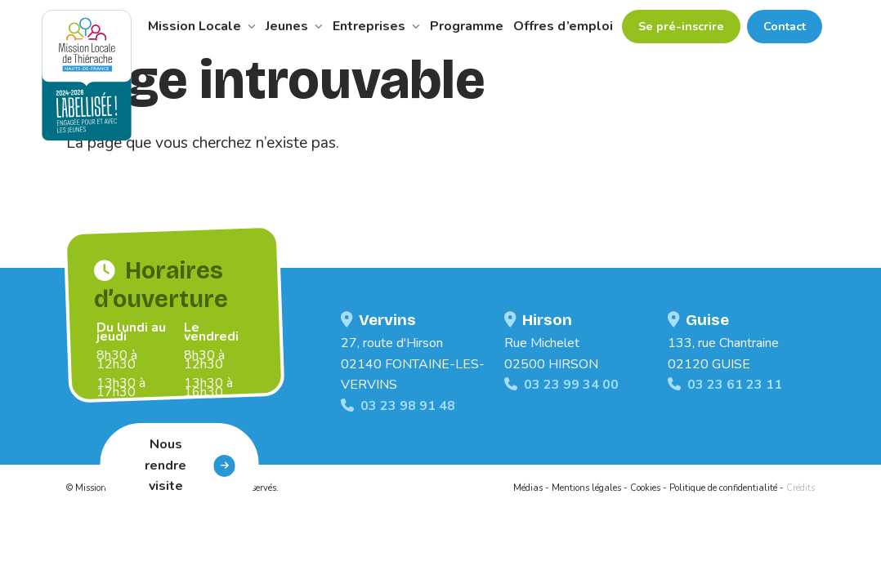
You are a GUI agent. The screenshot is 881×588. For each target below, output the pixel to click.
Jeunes (294, 26)
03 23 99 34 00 (561, 385)
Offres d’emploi (563, 26)
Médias (528, 488)
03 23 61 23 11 (725, 385)
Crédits (801, 488)
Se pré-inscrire (681, 26)
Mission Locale (202, 26)
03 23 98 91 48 (398, 406)
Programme (467, 26)
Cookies (645, 488)
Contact (785, 26)
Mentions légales (586, 488)
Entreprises (376, 26)
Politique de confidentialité (723, 488)
